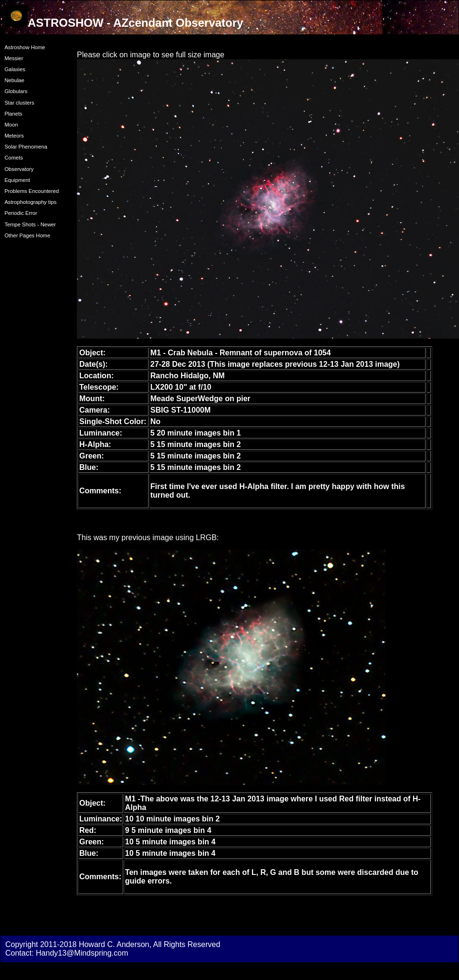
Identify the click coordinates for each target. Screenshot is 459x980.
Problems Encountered (32, 191)
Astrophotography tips (30, 202)
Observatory (19, 169)
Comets (14, 158)
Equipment (17, 180)
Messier (14, 58)
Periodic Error (21, 213)
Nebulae (14, 80)
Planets (13, 114)
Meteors (14, 136)
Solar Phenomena (26, 147)
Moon (11, 125)
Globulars (16, 91)
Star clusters (19, 103)
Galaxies (15, 69)
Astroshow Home (25, 47)
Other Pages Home (27, 235)
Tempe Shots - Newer (30, 224)
